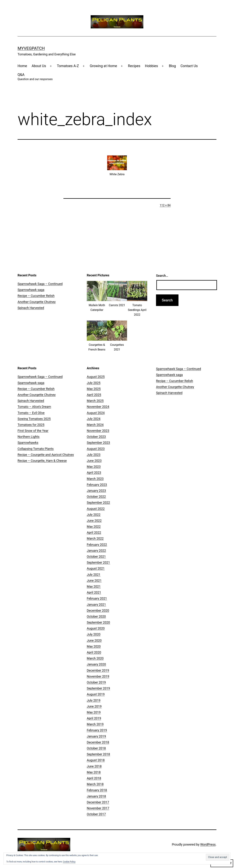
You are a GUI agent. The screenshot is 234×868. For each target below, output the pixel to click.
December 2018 (98, 742)
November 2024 (98, 407)
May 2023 (94, 467)
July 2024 (94, 419)
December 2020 (98, 610)
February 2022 (97, 545)
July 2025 (94, 383)
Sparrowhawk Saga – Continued (40, 284)
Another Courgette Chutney (37, 302)
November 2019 (98, 676)
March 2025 (95, 401)
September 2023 (98, 443)
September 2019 (98, 688)
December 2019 (98, 670)
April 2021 (94, 592)
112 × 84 (165, 205)
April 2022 (94, 532)
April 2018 (94, 778)
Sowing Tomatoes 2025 (34, 419)
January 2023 (96, 491)
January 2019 (96, 736)
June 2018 (94, 766)
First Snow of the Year (33, 431)
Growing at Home (103, 66)
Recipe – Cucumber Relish (36, 296)
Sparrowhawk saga (31, 290)
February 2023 (97, 485)
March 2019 (95, 724)
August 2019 (96, 694)
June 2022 (94, 521)
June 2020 (94, 640)
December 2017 (98, 802)
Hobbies (151, 66)
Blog (172, 66)
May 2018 (94, 772)
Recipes (134, 66)
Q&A (35, 77)
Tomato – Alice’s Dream (34, 407)
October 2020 (96, 616)
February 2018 (97, 790)
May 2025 (94, 389)
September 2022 (98, 503)
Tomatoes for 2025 (31, 425)
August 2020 (96, 628)
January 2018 (96, 796)
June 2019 (94, 706)
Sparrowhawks (28, 443)
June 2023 (94, 461)
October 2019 (96, 682)
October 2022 (96, 497)
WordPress (208, 844)
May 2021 (94, 586)
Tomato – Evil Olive (31, 413)
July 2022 (94, 515)
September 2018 (98, 754)
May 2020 (94, 646)
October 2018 (96, 748)
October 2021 (96, 556)
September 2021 (98, 562)
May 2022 (94, 527)
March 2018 (95, 784)
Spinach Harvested (31, 308)
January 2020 (96, 664)
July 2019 (94, 700)
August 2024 (96, 413)
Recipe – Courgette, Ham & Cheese (42, 461)
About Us (39, 66)
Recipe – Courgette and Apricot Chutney (46, 455)
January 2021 (96, 605)
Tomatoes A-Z (68, 66)
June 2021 (94, 581)
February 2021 (97, 598)
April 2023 (94, 473)
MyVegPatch (31, 48)
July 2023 (94, 455)
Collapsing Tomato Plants (36, 449)
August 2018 (96, 760)
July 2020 (94, 634)
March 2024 (95, 425)
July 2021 (94, 575)
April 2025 (94, 395)
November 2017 (98, 808)
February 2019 (97, 730)
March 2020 (95, 658)
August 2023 (96, 449)
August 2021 (96, 568)
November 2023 (98, 431)
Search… (162, 276)
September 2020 (98, 622)
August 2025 (96, 377)
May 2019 (94, 712)
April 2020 (94, 652)
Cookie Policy (69, 862)
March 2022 (95, 538)
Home (22, 66)
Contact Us (189, 66)
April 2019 (94, 718)
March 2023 (95, 479)
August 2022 (96, 509)
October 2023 (96, 437)
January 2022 (96, 551)
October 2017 (96, 814)
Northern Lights (29, 437)
